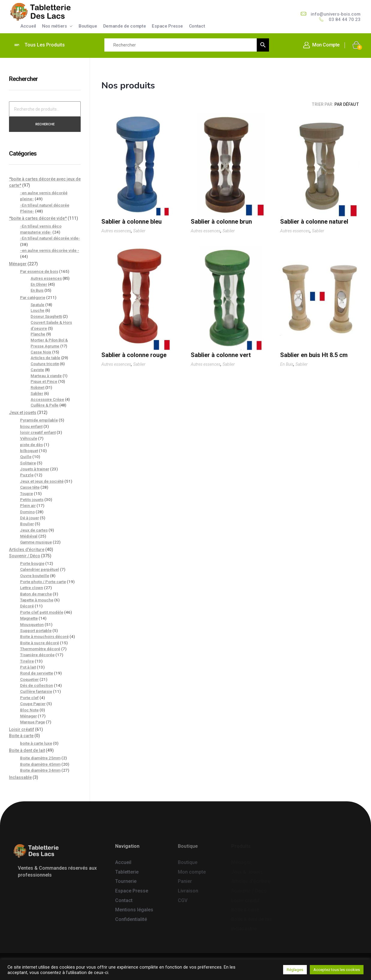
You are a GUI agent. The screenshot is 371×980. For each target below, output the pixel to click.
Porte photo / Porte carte (43, 582)
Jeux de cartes (34, 530)
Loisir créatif (22, 729)
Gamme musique (36, 542)
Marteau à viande (46, 376)
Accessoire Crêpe (47, 399)
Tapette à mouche (37, 600)
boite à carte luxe (36, 743)
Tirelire (27, 661)
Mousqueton (32, 624)
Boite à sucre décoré (40, 643)
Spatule (37, 305)
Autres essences (116, 231)
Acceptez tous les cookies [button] (337, 970)
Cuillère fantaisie (36, 691)
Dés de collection (37, 685)
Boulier (27, 524)
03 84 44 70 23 (345, 19)
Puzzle (27, 475)
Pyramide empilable (39, 420)
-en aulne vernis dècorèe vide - (50, 250)
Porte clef (29, 698)
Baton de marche (36, 594)
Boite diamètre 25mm (40, 758)
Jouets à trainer (35, 469)
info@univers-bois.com (336, 14)
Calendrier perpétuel (40, 569)
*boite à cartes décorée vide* (38, 218)
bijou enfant (31, 426)
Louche (37, 310)
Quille (26, 457)
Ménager (18, 264)
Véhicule (29, 438)
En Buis (287, 364)
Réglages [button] (295, 970)
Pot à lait (28, 667)
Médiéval (29, 536)
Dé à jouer (30, 518)
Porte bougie (32, 563)
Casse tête (30, 487)
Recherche (45, 124)
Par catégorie (33, 297)
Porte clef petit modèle (42, 612)
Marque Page (33, 722)
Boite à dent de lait (27, 750)
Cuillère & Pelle (45, 405)
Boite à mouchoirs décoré (44, 636)
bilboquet (29, 451)
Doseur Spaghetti (46, 316)
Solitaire (28, 463)
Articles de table (45, 358)
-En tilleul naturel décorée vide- (50, 238)
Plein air (28, 505)
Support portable (36, 630)
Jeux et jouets (23, 413)
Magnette (29, 618)
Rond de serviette (37, 673)
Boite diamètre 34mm (40, 770)
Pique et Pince (44, 381)
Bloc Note (29, 710)
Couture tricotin (45, 364)
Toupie (27, 493)
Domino (27, 512)
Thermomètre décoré (40, 649)
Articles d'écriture (27, 550)
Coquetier (29, 679)
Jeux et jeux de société (42, 481)
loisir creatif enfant (38, 432)
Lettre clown (32, 588)
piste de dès (31, 445)
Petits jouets (32, 499)
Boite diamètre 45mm (40, 764)
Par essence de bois (39, 271)
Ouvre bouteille (35, 576)
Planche (38, 334)
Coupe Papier (33, 704)
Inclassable (20, 777)
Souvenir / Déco (25, 556)
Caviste (37, 370)
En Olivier (39, 284)
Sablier (139, 231)
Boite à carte (21, 736)
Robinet (37, 387)
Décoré (27, 606)
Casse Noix (41, 352)
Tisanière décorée (37, 655)
